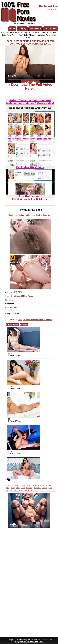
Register (54, 9)
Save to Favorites (30, 320)
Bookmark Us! (48, 6)
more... (32, 490)
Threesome (9, 490)
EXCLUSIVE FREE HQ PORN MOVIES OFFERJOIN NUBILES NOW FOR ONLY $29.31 (30, 43)
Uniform (17, 485)
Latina (45, 485)
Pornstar (45, 488)
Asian (40, 485)
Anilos (21, 215)
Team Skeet (47, 215)
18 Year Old (9, 485)
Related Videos (12, 325)
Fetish (23, 488)
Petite (8, 488)
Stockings (29, 488)
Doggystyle (37, 488)
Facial (51, 488)
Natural (29, 485)
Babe (26, 490)
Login (48, 9)
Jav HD (39, 215)
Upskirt (35, 485)
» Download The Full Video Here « (30, 87)
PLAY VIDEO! (30, 82)
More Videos (28, 296)
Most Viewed (50, 28)
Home (12, 28)
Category (22, 28)
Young (13, 488)
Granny (23, 485)
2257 (20, 320)
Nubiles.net (13, 215)
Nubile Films (30, 215)
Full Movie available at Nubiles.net (30, 198)
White (18, 488)
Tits (15, 490)
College (20, 490)
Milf (50, 485)
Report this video (45, 320)
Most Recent (36, 28)
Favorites (24, 325)
